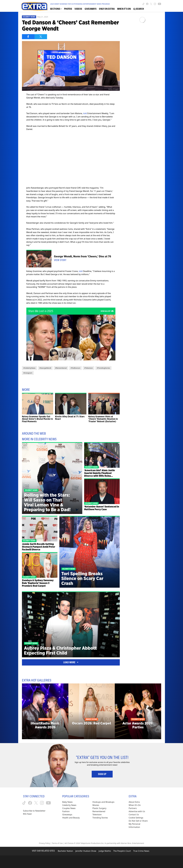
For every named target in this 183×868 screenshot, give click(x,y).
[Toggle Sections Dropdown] (56, 9)
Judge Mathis (105, 851)
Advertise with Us (137, 811)
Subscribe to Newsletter (34, 811)
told (85, 113)
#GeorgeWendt (45, 368)
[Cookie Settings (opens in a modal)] (136, 818)
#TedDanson (75, 368)
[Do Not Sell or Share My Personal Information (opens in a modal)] (140, 824)
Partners (133, 808)
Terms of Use (57, 843)
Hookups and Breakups (103, 802)
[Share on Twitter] (41, 37)
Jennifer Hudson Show (86, 851)
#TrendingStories (103, 368)
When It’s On (135, 805)
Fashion (66, 811)
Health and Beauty (71, 818)
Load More (71, 662)
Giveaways (67, 815)
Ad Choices (69, 843)
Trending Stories (100, 818)
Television (97, 815)
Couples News (69, 808)
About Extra (134, 802)
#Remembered (61, 368)
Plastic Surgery (99, 808)
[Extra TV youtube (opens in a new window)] (159, 4)
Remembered (99, 811)
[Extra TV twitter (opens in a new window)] (151, 4)
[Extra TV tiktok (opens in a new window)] (143, 4)
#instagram (28, 373)
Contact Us (134, 815)
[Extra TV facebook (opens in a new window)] (147, 4)
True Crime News (141, 851)
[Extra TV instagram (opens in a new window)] (155, 4)
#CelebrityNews (29, 368)
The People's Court (122, 851)
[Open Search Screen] (139, 9)
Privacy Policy (45, 843)
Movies (96, 805)
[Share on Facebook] (28, 37)
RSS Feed (27, 814)
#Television (89, 368)
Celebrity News (29, 17)
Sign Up (102, 774)
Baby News (67, 802)
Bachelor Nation (65, 851)
